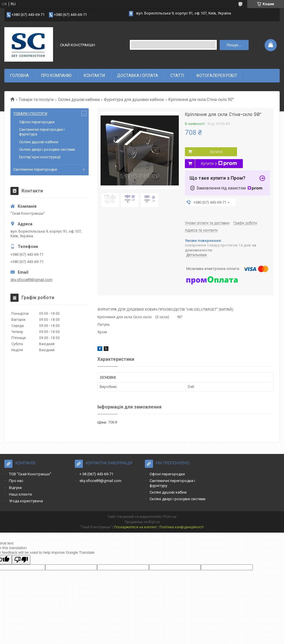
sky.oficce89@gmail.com (31, 280)
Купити (216, 152)
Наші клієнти (20, 494)
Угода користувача (26, 501)
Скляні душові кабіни (168, 492)
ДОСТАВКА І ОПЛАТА (138, 76)
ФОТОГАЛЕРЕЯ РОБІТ (217, 76)
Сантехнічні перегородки (35, 169)
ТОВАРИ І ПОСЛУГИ (30, 114)
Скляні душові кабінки (79, 100)
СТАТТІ (177, 76)
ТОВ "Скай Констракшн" (30, 474)
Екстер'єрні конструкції (40, 157)
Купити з (219, 163)
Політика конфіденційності (182, 527)
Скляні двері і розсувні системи (47, 149)
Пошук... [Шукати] (234, 45)
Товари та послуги (36, 100)
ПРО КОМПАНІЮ (56, 76)
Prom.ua (170, 517)
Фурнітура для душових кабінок (134, 100)
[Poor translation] (21, 560)
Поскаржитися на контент (135, 527)
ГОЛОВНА (20, 76)
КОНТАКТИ (94, 76)
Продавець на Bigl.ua (142, 522)
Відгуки (15, 488)
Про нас (16, 481)
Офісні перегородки (37, 122)
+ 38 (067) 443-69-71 (96, 474)
